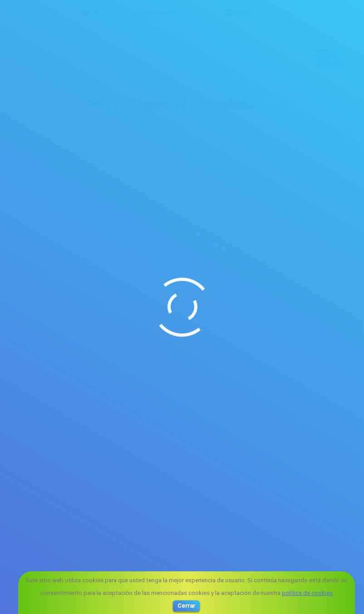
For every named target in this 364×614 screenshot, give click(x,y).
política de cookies (307, 593)
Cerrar (186, 606)
